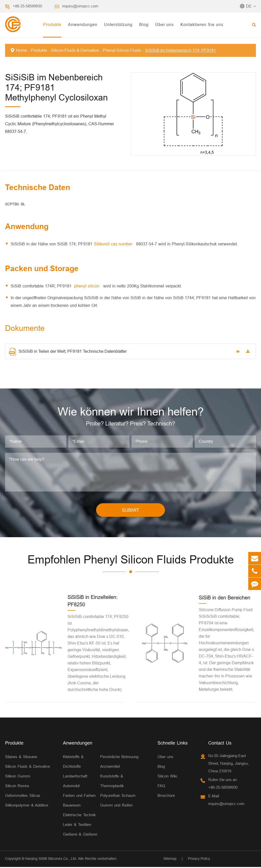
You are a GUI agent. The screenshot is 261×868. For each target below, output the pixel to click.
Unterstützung (118, 24)
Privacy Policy (199, 860)
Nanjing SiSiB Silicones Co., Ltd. (51, 860)
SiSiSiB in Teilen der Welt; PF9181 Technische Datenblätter (68, 352)
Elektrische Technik (79, 816)
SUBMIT (130, 511)
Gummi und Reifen (116, 806)
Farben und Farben (79, 796)
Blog (144, 24)
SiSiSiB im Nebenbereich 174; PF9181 (180, 50)
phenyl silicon (87, 286)
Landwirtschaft (75, 777)
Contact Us (220, 744)
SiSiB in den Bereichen (225, 598)
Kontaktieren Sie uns (202, 24)
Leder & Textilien (77, 826)
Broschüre (166, 796)
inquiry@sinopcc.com (80, 6)
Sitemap (170, 860)
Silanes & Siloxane (21, 758)
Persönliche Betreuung (119, 758)
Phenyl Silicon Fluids (122, 50)
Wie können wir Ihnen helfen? (130, 412)
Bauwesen (72, 806)
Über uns (165, 24)
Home (22, 50)
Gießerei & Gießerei (80, 835)
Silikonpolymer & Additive (27, 806)
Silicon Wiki (167, 777)
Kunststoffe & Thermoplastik (112, 782)
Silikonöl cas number (114, 244)
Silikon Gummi (18, 777)
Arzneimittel (110, 767)
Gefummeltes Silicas (23, 796)
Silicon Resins (17, 787)
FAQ (161, 787)
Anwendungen (83, 24)
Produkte (52, 24)
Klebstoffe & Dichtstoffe (73, 763)
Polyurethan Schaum (118, 796)
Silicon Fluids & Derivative (75, 50)
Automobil (71, 787)
